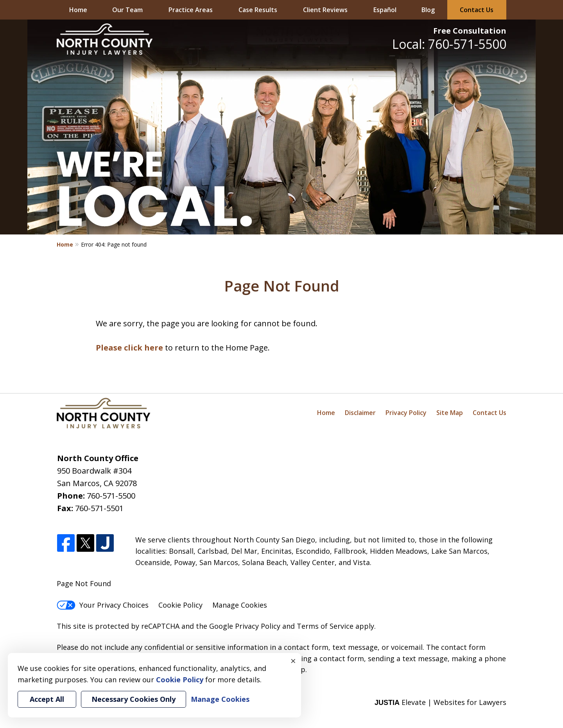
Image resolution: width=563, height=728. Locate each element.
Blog (428, 10)
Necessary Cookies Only (134, 699)
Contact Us (477, 10)
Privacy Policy (406, 413)
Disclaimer (360, 413)
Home (78, 10)
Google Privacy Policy (245, 626)
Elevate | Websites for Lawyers (440, 702)
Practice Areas (191, 10)
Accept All (47, 699)
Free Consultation (470, 31)
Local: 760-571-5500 (449, 44)
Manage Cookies (240, 605)
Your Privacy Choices (103, 605)
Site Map (450, 413)
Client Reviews (325, 10)
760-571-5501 (99, 508)
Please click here (129, 348)
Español (385, 10)
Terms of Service (325, 626)
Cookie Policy (180, 605)
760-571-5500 (111, 496)
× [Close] (293, 661)
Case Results (258, 10)
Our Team (127, 10)
